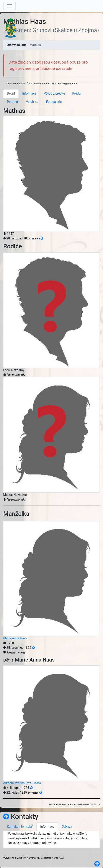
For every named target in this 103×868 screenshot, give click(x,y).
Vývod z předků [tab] (54, 94)
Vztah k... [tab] (32, 102)
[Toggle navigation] (10, 6)
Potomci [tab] (13, 102)
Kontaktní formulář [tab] (20, 827)
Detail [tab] (11, 94)
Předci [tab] (77, 94)
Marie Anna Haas (15, 638)
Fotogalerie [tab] (54, 102)
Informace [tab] (29, 94)
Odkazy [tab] (67, 827)
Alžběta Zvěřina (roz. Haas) (22, 783)
